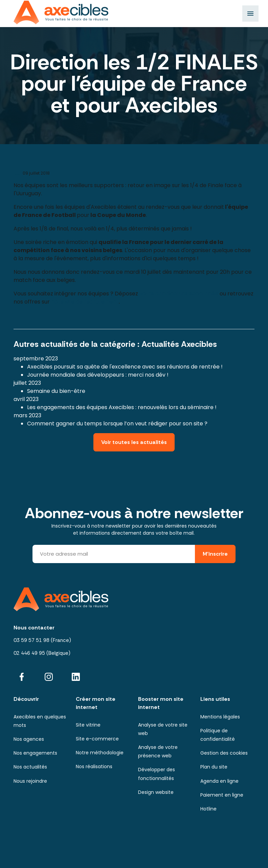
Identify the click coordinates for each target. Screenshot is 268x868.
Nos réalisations (94, 766)
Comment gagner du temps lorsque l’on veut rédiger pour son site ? (117, 424)
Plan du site (214, 767)
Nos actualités (30, 767)
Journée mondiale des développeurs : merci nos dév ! (98, 375)
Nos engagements (35, 753)
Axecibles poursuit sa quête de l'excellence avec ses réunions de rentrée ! (125, 367)
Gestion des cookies (224, 753)
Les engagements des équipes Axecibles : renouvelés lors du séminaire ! (122, 407)
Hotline (208, 809)
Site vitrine (88, 725)
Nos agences (29, 739)
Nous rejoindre (30, 781)
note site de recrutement (85, 302)
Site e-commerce (97, 739)
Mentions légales (220, 717)
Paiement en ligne (222, 795)
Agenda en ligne (219, 781)
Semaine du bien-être (56, 391)
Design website (156, 792)
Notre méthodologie (100, 753)
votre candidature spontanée (179, 294)
